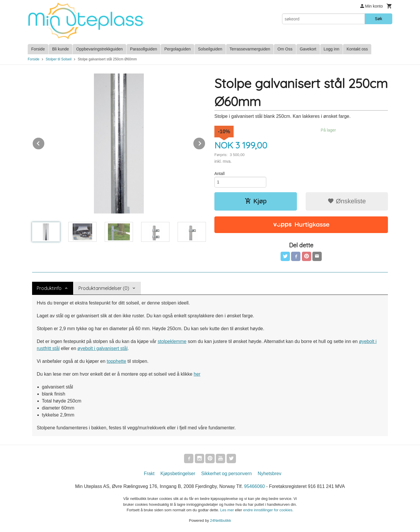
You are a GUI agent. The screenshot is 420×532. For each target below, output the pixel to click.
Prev (45, 142)
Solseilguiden (210, 49)
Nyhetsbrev (270, 474)
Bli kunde (61, 49)
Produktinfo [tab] (49, 288)
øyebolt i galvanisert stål (103, 348)
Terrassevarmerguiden (250, 49)
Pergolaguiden (177, 49)
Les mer (228, 510)
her (197, 374)
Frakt (149, 474)
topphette (117, 361)
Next (205, 142)
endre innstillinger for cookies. (268, 510)
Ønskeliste (347, 201)
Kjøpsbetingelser (178, 474)
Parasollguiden (144, 49)
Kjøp (256, 201)
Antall (219, 174)
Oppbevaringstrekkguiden (99, 49)
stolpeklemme (172, 341)
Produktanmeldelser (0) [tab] (104, 288)
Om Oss (285, 49)
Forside (38, 49)
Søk (378, 19)
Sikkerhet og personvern (226, 474)
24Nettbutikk (220, 520)
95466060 (254, 486)
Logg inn (332, 49)
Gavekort (308, 49)
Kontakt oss (357, 49)
